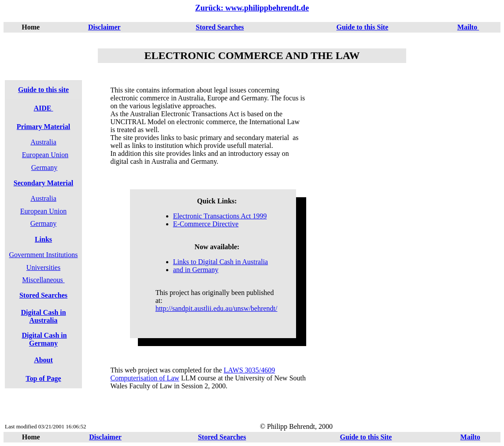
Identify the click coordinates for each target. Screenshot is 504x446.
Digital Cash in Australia (43, 316)
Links (43, 239)
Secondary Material (44, 183)
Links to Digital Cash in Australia (221, 262)
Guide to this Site (362, 27)
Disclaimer (104, 27)
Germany (44, 168)
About (43, 360)
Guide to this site (43, 90)
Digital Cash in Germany (44, 339)
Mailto (468, 27)
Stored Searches (220, 27)
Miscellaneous (43, 280)
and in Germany (196, 270)
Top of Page (43, 378)
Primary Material (43, 127)
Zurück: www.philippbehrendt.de (252, 8)
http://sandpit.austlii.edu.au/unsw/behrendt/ (217, 308)
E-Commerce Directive (206, 224)
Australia (43, 142)
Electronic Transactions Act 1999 (220, 216)
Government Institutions (44, 255)
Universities (43, 267)
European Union (45, 155)
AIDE (43, 108)
